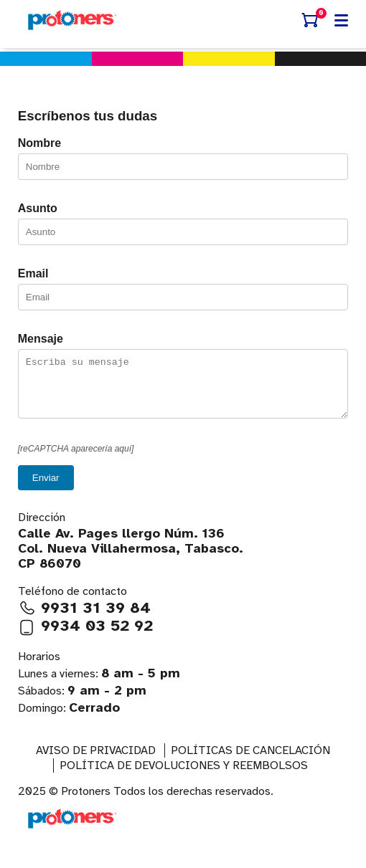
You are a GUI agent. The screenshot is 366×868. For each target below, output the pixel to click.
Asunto (38, 208)
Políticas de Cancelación (250, 761)
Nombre (39, 143)
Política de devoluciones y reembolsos (184, 776)
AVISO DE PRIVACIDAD (96, 761)
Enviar (46, 488)
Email (33, 273)
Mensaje (41, 339)
